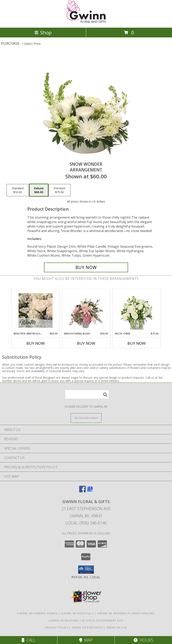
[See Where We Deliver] (86, 418)
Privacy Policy (57, 628)
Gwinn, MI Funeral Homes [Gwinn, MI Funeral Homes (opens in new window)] (37, 613)
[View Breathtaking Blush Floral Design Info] (86, 311)
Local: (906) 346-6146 (86, 523)
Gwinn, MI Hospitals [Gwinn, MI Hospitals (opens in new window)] (77, 613)
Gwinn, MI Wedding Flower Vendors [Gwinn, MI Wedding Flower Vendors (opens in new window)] (126, 613)
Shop (43, 32)
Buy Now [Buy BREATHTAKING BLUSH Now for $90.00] (86, 343)
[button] (86, 570)
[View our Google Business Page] (90, 491)
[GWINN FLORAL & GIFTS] (86, 22)
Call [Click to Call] (29, 640)
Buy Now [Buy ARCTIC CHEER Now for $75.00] (137, 343)
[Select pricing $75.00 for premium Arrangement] (60, 190)
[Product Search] (87, 394)
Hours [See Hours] (143, 640)
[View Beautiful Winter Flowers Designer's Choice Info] (36, 311)
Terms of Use (117, 628)
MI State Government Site (102, 620)
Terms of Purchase (87, 628)
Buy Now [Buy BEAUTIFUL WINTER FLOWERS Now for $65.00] (36, 343)
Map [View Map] (86, 640)
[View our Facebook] (82, 491)
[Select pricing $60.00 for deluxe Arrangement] (39, 190)
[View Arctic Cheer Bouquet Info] (136, 310)
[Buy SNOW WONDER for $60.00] (86, 267)
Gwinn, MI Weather (64, 620)
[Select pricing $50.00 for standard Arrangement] (18, 190)
